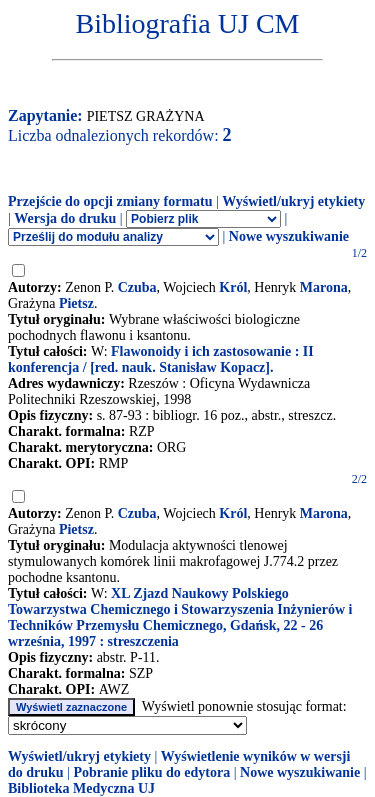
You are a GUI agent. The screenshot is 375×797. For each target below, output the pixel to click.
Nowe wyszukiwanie (289, 236)
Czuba (137, 287)
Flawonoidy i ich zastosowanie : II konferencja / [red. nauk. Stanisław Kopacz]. (161, 359)
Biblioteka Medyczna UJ (81, 788)
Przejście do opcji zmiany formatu (110, 201)
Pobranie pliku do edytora (151, 772)
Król (233, 287)
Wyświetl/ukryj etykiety (293, 201)
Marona (324, 287)
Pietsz (76, 303)
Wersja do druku (65, 218)
